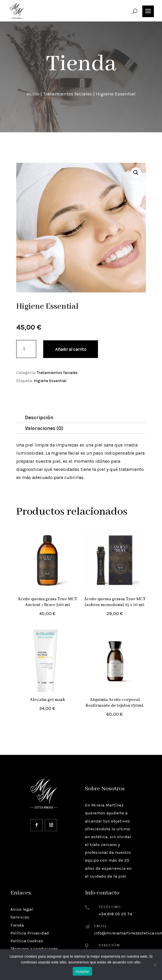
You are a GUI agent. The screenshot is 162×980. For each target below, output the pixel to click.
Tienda (17, 925)
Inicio (33, 94)
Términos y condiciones (34, 949)
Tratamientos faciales (68, 94)
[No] (155, 965)
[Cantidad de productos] (26, 349)
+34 (115, 914)
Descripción (39, 417)
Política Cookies (27, 941)
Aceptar (82, 971)
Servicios (20, 917)
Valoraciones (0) (44, 428)
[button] (136, 173)
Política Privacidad (30, 933)
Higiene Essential (50, 381)
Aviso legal (22, 909)
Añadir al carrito (71, 349)
